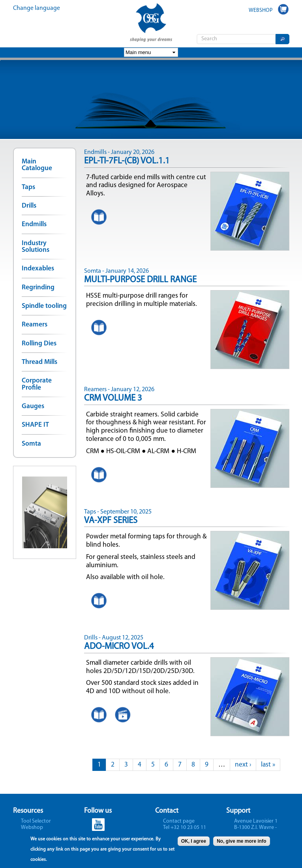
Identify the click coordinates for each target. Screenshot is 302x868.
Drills (29, 206)
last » (268, 765)
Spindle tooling (44, 306)
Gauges (33, 406)
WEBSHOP (261, 10)
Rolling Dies (39, 344)
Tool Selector (36, 821)
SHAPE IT (35, 425)
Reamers (35, 325)
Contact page (179, 821)
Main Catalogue (37, 165)
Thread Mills (39, 362)
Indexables (38, 269)
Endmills (34, 224)
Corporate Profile (37, 384)
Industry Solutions (36, 247)
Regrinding (38, 288)
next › (243, 765)
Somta (31, 444)
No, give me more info (241, 843)
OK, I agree (194, 843)
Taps (28, 187)
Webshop (32, 828)
